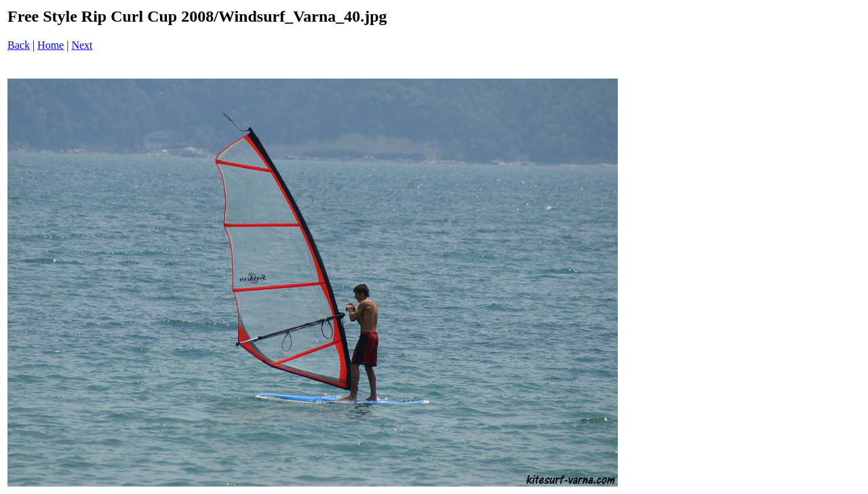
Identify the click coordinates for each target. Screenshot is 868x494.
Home (51, 45)
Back (19, 45)
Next (82, 45)
